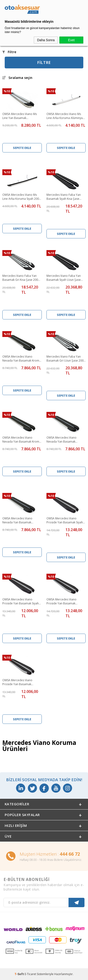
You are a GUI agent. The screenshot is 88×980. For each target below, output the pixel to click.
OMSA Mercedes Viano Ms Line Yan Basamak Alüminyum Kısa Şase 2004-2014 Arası (20, 116)
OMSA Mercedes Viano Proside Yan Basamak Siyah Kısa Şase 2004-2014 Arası (21, 602)
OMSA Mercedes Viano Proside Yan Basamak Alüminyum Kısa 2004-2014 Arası (20, 682)
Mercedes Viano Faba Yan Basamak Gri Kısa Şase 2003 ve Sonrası (21, 278)
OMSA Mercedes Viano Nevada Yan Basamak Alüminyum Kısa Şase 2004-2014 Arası (65, 440)
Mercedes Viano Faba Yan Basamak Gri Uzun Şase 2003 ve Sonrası (66, 359)
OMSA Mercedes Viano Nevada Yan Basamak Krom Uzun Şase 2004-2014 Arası (21, 440)
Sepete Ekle (22, 148)
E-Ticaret (30, 974)
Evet (71, 40)
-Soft (20, 974)
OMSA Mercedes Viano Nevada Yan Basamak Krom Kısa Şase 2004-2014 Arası (21, 359)
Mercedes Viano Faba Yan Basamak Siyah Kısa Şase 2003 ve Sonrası (64, 197)
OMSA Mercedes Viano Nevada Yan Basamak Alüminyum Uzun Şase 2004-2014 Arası (21, 521)
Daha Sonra (46, 40)
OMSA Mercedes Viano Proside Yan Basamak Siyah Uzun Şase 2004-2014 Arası (65, 521)
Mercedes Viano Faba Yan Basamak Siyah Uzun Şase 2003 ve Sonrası (64, 278)
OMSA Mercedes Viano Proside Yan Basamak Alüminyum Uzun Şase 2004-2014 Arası (65, 602)
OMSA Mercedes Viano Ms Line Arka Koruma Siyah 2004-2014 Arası (22, 197)
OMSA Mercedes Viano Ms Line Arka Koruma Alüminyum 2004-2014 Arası (66, 116)
